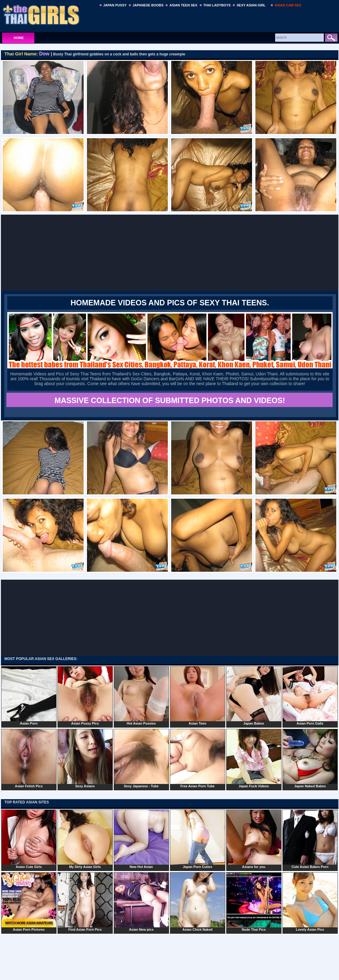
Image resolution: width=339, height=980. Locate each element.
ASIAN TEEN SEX (183, 5)
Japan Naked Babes (310, 758)
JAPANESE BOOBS (148, 5)
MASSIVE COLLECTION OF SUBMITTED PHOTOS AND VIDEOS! (170, 400)
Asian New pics (141, 902)
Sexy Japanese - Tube (141, 758)
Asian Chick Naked (198, 902)
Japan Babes (254, 696)
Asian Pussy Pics (85, 696)
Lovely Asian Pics (310, 902)
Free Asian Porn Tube (198, 758)
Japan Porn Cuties (198, 839)
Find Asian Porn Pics (85, 902)
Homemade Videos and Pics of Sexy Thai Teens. (170, 303)
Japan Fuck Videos (254, 758)
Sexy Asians (85, 758)
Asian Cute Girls (29, 839)
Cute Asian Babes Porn (310, 839)
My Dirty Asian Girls (85, 839)
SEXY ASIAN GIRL (251, 5)
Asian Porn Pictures (29, 902)
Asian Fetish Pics (29, 758)
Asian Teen (198, 696)
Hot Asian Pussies (141, 696)
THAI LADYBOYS (217, 5)
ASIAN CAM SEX (288, 5)
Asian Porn (29, 696)
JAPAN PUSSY (115, 5)
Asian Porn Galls (310, 696)
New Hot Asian (141, 839)
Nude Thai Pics (254, 902)
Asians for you (254, 839)
